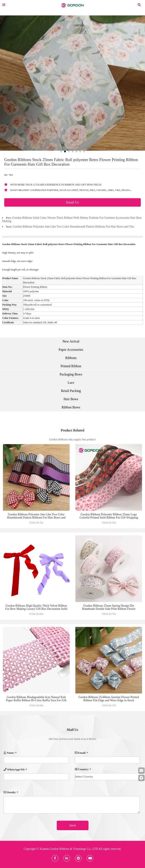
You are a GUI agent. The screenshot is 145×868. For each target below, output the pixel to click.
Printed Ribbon (71, 366)
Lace (71, 383)
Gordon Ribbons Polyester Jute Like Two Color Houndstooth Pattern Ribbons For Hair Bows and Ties (73, 227)
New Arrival (71, 341)
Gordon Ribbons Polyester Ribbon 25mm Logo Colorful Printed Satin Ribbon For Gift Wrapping (109, 516)
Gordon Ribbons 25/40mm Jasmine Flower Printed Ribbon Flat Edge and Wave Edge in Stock (109, 699)
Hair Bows (71, 399)
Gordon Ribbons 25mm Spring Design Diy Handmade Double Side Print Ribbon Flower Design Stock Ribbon (109, 609)
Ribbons (71, 358)
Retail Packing (71, 391)
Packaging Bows (71, 374)
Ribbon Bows (71, 407)
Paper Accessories (71, 350)
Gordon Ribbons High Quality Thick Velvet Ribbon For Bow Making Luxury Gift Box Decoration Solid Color (36, 609)
